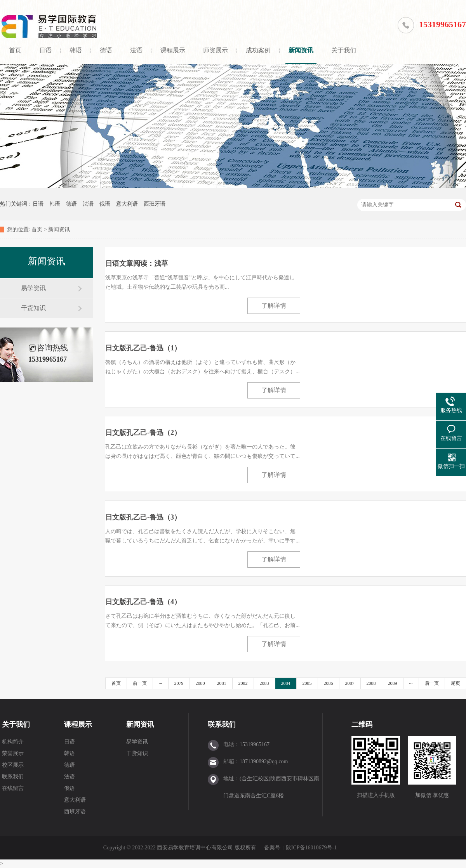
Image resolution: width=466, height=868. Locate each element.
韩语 (76, 50)
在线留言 (13, 788)
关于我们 (344, 50)
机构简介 (13, 742)
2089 (393, 683)
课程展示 (173, 50)
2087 (350, 683)
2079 (179, 683)
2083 (264, 683)
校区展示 (13, 765)
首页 (15, 50)
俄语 (105, 204)
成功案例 (258, 50)
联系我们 (13, 777)
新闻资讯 (301, 50)
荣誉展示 (13, 753)
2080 (200, 683)
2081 (222, 683)
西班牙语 (155, 204)
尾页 (456, 683)
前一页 (140, 683)
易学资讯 (33, 288)
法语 (136, 50)
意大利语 (127, 204)
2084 (286, 683)
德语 (106, 50)
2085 (307, 683)
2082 (243, 683)
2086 (329, 683)
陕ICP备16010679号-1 (311, 848)
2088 (371, 683)
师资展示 (216, 50)
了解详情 (274, 306)
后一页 (432, 683)
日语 (45, 50)
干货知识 (33, 308)
